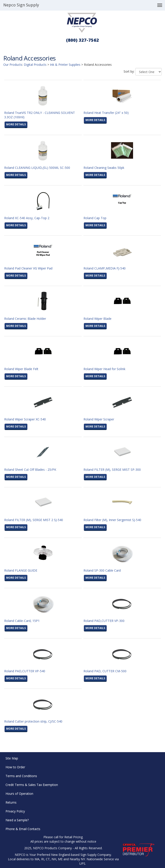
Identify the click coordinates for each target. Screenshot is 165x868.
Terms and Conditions (21, 776)
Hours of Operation (19, 794)
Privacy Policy (15, 811)
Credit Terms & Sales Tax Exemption (32, 785)
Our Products (13, 65)
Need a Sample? (17, 820)
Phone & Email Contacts (23, 829)
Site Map (12, 758)
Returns (11, 802)
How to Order (15, 767)
